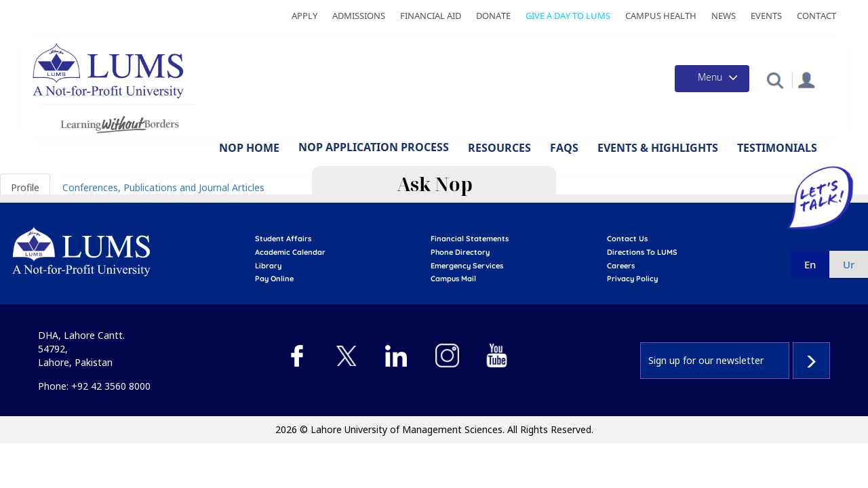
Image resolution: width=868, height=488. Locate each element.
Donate (493, 16)
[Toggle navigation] (712, 79)
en (810, 264)
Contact (816, 16)
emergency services (467, 266)
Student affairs (283, 239)
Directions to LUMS (642, 252)
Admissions (359, 16)
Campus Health (661, 16)
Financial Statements (470, 239)
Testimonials (777, 148)
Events (766, 16)
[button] (775, 80)
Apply (304, 16)
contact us (627, 239)
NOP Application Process (374, 147)
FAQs (564, 148)
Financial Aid (431, 16)
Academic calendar (290, 252)
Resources (499, 148)
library (268, 266)
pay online (274, 279)
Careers (621, 266)
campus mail (453, 279)
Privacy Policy (632, 279)
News (724, 16)
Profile (25, 187)
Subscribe (811, 361)
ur (849, 264)
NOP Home (249, 148)
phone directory (460, 252)
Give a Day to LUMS (568, 16)
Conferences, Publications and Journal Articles (163, 187)
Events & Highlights (658, 148)
